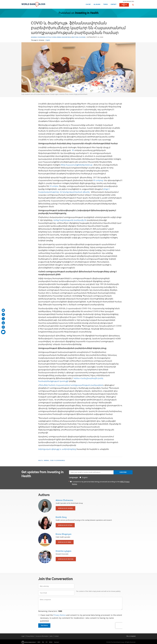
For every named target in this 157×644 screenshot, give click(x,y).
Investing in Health (87, 13)
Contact (113, 4)
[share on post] (3, 319)
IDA (43, 642)
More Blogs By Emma (65, 542)
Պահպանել (44, 625)
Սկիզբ (88, 4)
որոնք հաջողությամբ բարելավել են (70, 220)
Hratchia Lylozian (78, 37)
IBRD (39, 642)
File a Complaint (131, 636)
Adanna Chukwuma (38, 37)
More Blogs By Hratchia (66, 559)
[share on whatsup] (3, 327)
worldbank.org (128, 1)
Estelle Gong (51, 37)
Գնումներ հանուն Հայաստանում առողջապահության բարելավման (71, 385)
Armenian (41, 40)
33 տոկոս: (54, 186)
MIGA (51, 642)
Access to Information (42, 636)
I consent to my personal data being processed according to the (101, 483)
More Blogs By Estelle (65, 525)
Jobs (51, 636)
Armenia (46, 460)
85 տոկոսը (98, 180)
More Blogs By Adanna (65, 508)
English (48, 40)
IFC (47, 642)
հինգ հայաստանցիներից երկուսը (77, 165)
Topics (105, 4)
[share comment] (3, 332)
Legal (23, 636)
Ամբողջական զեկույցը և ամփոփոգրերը (57, 449)
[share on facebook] (3, 314)
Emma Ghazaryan (63, 37)
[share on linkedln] (3, 323)
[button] (133, 5)
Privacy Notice (60, 615)
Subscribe (123, 472)
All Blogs (97, 4)
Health (40, 460)
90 (73, 150)
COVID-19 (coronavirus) (57, 460)
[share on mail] (3, 310)
